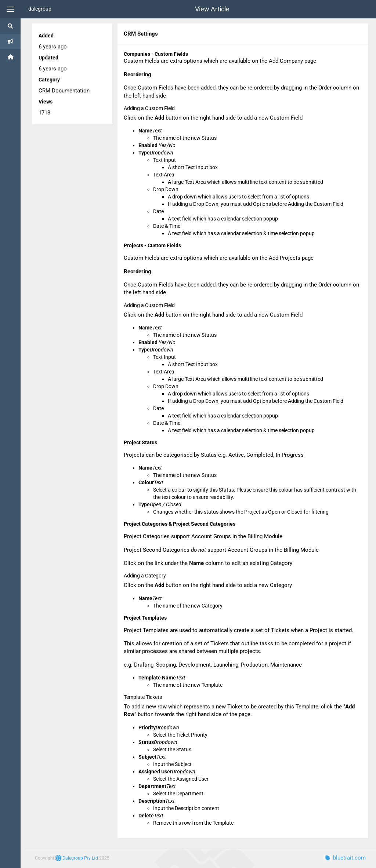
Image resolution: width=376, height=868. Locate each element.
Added (46, 36)
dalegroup (40, 9)
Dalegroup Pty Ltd (77, 858)
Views (46, 102)
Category (49, 80)
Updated (48, 58)
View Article (212, 9)
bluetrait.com (345, 858)
